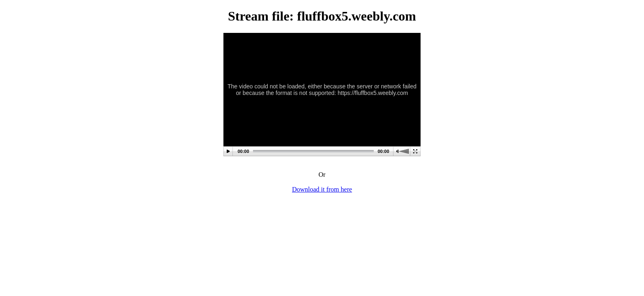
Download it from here (322, 189)
